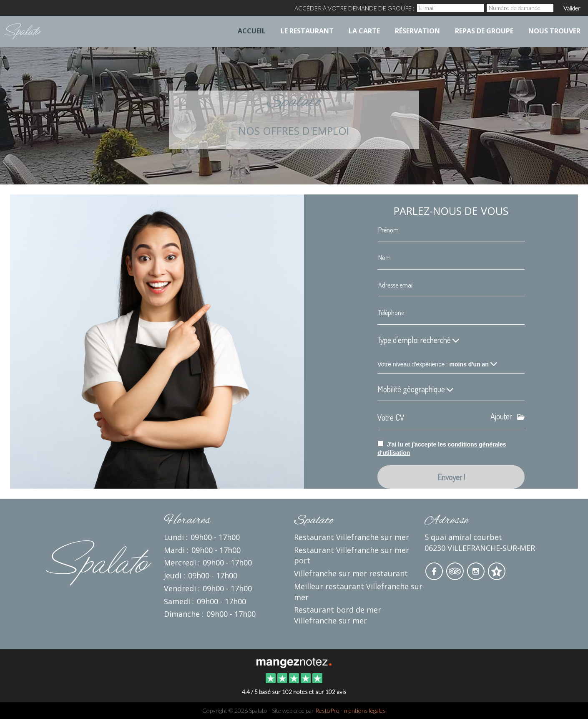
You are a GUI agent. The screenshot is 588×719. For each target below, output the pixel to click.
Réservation (417, 31)
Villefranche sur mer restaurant (351, 573)
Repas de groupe (484, 31)
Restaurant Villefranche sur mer (352, 537)
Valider (572, 8)
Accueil (252, 31)
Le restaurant (307, 31)
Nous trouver (554, 31)
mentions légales (365, 710)
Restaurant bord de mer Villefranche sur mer (338, 615)
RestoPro (327, 710)
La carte (364, 31)
